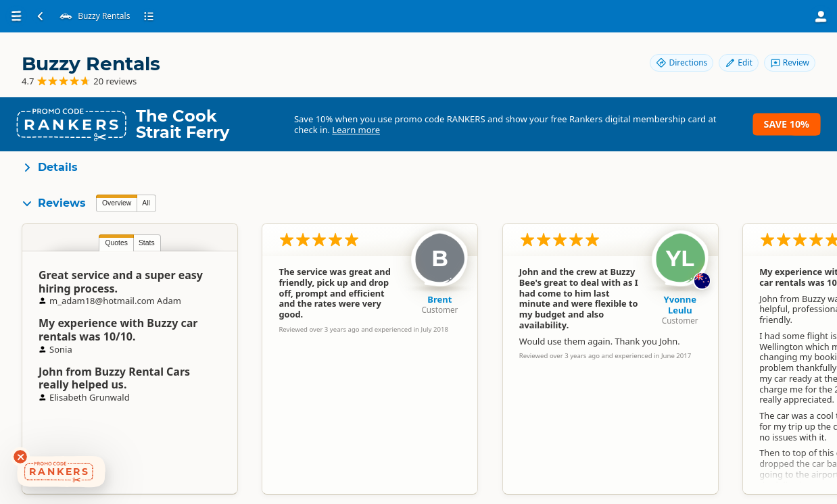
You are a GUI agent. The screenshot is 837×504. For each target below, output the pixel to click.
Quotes (116, 243)
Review (790, 62)
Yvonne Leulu (680, 305)
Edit (738, 62)
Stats (147, 243)
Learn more (356, 130)
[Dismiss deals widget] (20, 457)
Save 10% (787, 124)
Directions (681, 62)
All (146, 203)
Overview (117, 203)
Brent (439, 299)
